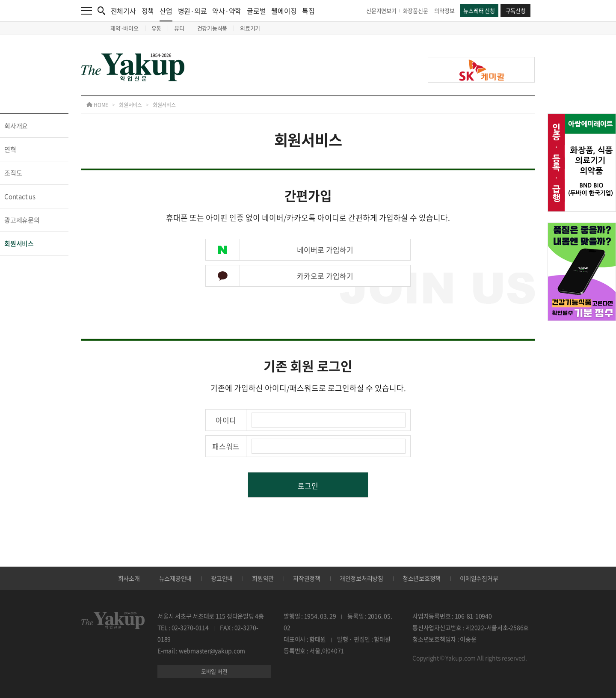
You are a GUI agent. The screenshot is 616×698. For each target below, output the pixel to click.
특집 (308, 11)
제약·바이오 (124, 28)
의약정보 (444, 10)
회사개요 (16, 126)
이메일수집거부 (479, 578)
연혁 (10, 149)
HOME (97, 105)
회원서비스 (130, 105)
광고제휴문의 (22, 220)
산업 (166, 13)
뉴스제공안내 (176, 578)
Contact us (20, 196)
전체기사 (123, 11)
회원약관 (263, 578)
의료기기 (250, 28)
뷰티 (179, 28)
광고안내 (222, 578)
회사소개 (129, 578)
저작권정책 (307, 578)
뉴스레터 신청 (479, 10)
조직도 (13, 173)
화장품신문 (416, 10)
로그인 (308, 486)
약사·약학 (227, 11)
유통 (157, 28)
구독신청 (516, 10)
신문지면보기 (381, 10)
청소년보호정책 (422, 578)
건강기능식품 (212, 28)
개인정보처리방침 (361, 578)
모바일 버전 (214, 671)
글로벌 (256, 11)
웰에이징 (284, 11)
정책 (148, 11)
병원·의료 (192, 11)
